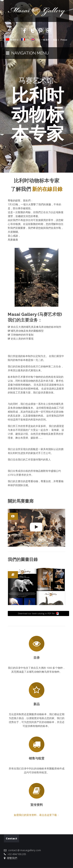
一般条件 (45, 40)
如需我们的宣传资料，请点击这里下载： (37, 815)
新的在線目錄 (47, 189)
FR (27, 40)
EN (37, 40)
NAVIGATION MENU (27, 53)
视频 (55, 40)
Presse (64, 40)
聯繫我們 (11, 858)
